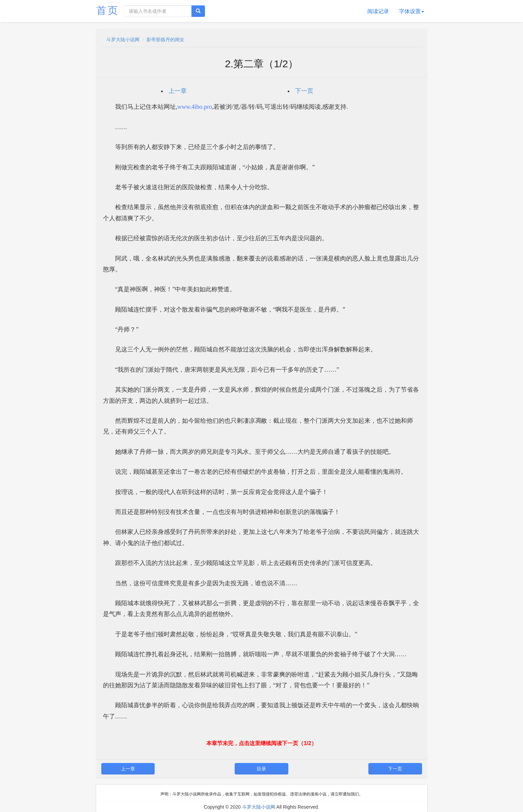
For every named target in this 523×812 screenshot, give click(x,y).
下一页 (304, 91)
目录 (261, 769)
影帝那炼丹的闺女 (165, 40)
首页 (108, 10)
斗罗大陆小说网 (123, 40)
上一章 (178, 91)
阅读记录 (378, 11)
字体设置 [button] (412, 11)
